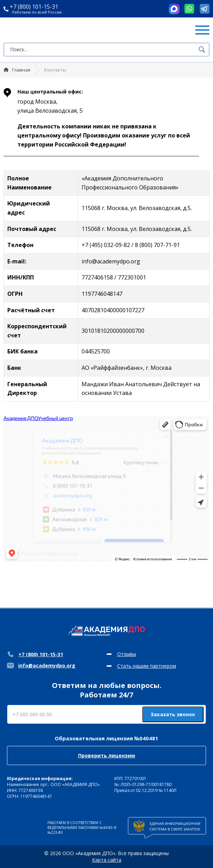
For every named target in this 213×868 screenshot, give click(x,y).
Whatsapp (189, 9)
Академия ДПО (45, 30)
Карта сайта (107, 860)
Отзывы (127, 654)
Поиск (202, 50)
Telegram (205, 9)
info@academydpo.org (41, 665)
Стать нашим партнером (147, 666)
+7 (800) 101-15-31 (31, 7)
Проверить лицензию (107, 755)
